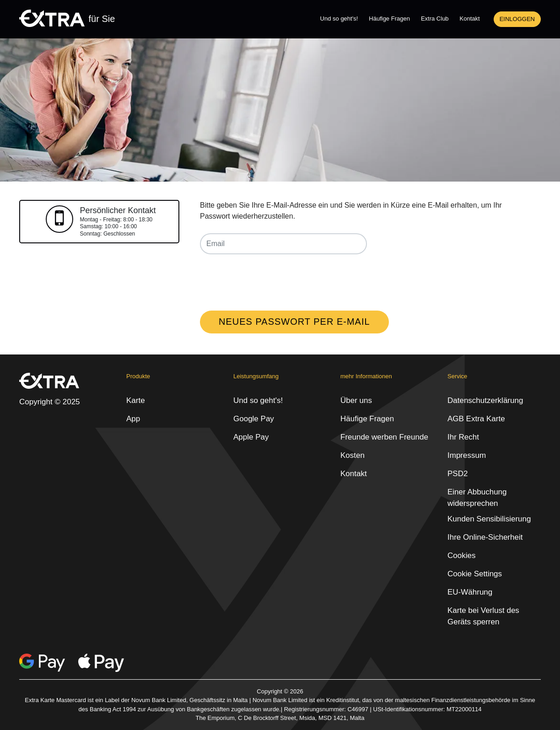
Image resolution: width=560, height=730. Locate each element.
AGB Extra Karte (476, 419)
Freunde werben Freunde (384, 437)
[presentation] (269, 279)
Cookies (461, 556)
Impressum (467, 455)
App (133, 419)
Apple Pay (251, 437)
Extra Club (435, 19)
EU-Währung (470, 592)
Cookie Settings (475, 574)
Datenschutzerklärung (485, 400)
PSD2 (458, 474)
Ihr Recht (463, 437)
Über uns (356, 400)
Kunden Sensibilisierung (489, 519)
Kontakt (470, 19)
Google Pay (254, 419)
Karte (136, 400)
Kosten (353, 455)
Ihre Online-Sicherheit (485, 537)
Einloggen (517, 19)
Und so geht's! (339, 19)
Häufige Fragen (389, 19)
